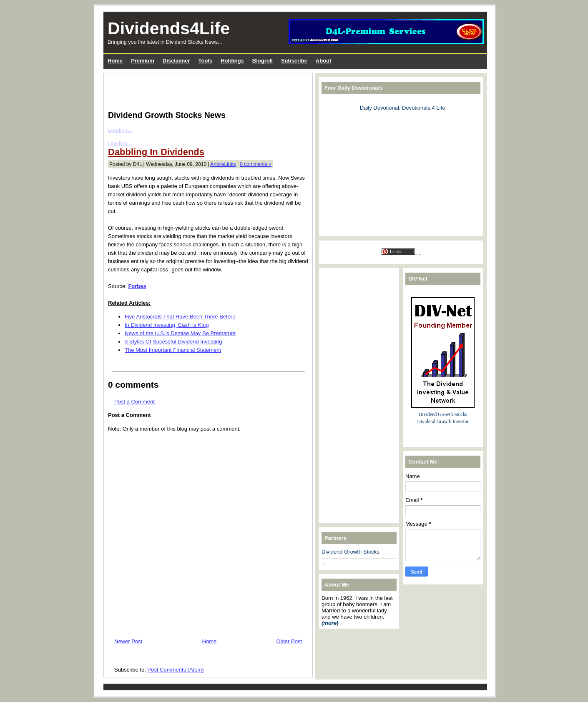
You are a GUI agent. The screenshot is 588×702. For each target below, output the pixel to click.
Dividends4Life (169, 28)
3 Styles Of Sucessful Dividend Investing (173, 342)
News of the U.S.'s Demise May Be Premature (180, 333)
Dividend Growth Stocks (351, 552)
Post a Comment (134, 402)
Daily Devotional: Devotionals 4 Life (403, 108)
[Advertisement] (206, 90)
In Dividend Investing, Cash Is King (167, 325)
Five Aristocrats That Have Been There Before (180, 317)
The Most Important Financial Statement (173, 350)
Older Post (289, 641)
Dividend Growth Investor (443, 422)
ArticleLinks (223, 164)
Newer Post (128, 641)
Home (210, 641)
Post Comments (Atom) (176, 670)
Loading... (120, 130)
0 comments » (255, 164)
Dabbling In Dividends (156, 152)
